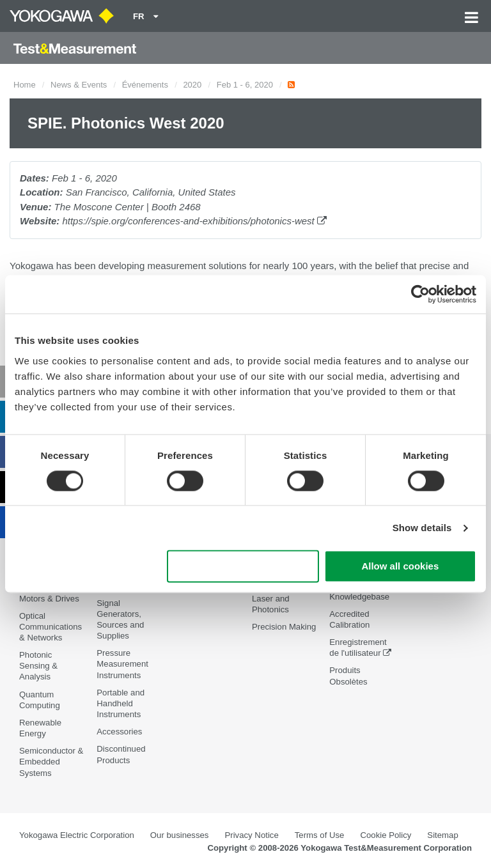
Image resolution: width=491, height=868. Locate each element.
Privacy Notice (251, 835)
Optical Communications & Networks (51, 627)
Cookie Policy (386, 835)
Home (25, 85)
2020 (192, 85)
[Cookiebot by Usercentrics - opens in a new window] (420, 294)
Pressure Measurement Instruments (122, 664)
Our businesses (180, 835)
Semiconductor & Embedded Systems (51, 762)
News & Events (79, 85)
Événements (145, 85)
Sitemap (442, 835)
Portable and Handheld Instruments (121, 703)
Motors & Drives (49, 599)
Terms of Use (320, 835)
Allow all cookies (400, 567)
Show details (422, 528)
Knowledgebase (359, 597)
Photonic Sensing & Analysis (38, 666)
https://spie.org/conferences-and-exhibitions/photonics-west (194, 221)
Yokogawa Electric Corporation (77, 835)
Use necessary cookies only (243, 567)
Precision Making (284, 627)
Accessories (119, 732)
